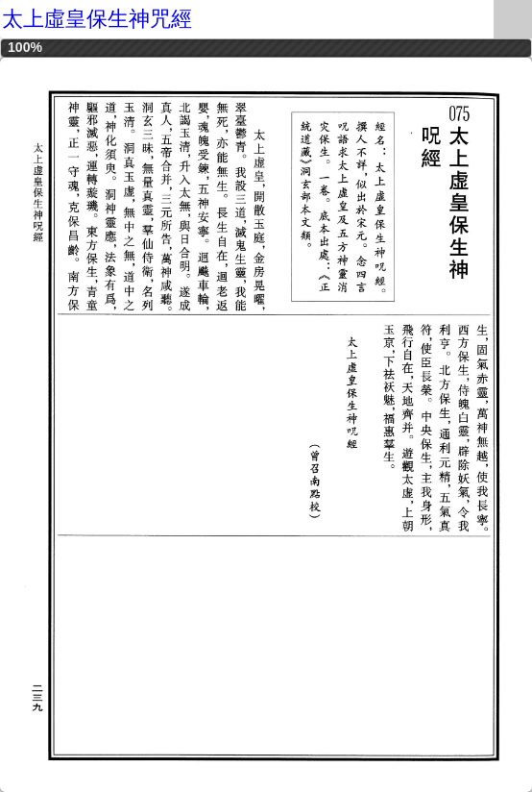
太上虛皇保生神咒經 (97, 19)
